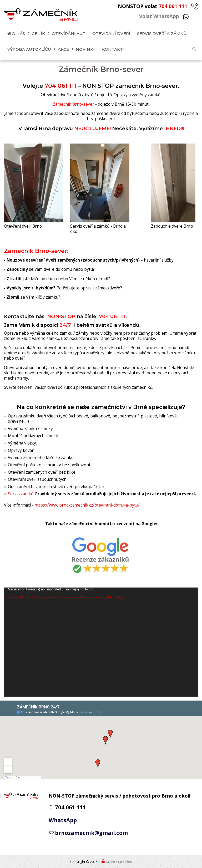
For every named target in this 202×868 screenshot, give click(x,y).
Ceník (38, 34)
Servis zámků (21, 494)
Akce (63, 49)
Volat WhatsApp (164, 16)
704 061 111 (60, 86)
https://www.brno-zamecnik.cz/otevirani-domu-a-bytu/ (87, 505)
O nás (18, 34)
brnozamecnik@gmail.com (91, 833)
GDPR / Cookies (119, 862)
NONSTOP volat (158, 6)
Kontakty (114, 49)
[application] (101, 642)
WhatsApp (63, 820)
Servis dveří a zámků (162, 34)
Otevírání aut (69, 34)
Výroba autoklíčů (29, 49)
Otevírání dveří (111, 34)
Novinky (85, 49)
